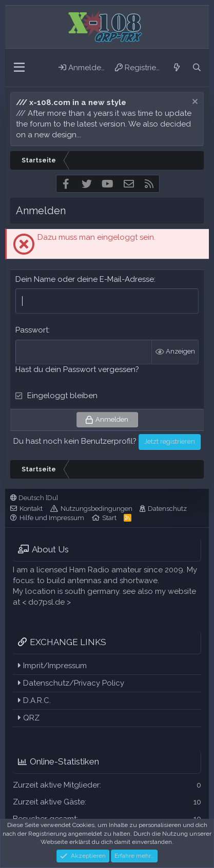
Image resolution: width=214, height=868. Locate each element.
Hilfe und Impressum (52, 518)
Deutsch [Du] (34, 498)
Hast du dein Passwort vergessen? (77, 369)
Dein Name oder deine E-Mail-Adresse (85, 279)
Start (109, 518)
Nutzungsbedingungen (96, 509)
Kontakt (31, 509)
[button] (19, 68)
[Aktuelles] (176, 68)
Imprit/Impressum (52, 666)
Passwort (32, 330)
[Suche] (197, 68)
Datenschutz (167, 509)
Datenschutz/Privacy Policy (71, 683)
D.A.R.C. (34, 700)
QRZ (29, 718)
